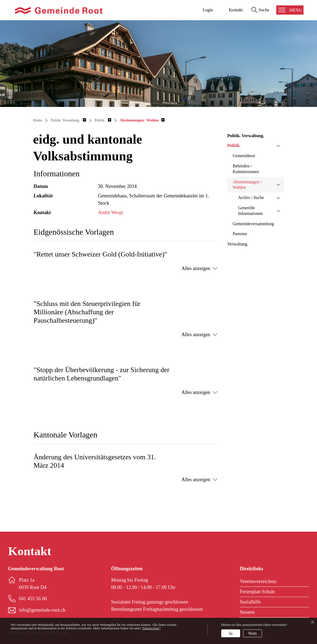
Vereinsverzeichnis (258, 581)
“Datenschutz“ (151, 628)
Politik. (234, 145)
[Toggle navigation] (290, 10)
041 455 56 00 (33, 599)
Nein (252, 633)
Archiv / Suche (251, 198)
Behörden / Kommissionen (246, 169)
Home (38, 120)
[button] (68, 120)
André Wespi (111, 213)
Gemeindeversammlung (253, 224)
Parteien (240, 234)
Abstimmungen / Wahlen (247, 185)
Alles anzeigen (196, 268)
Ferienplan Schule (257, 592)
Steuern (247, 612)
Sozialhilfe (250, 602)
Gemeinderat (244, 156)
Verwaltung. (238, 244)
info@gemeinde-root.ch (42, 610)
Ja (231, 633)
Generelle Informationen (251, 211)
